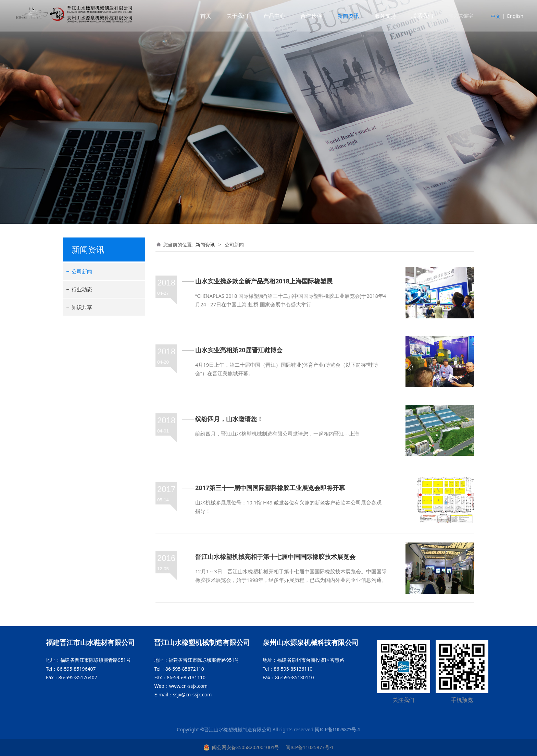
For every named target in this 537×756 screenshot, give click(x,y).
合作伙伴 (307, 16)
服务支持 (381, 16)
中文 (491, 16)
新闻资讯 (344, 16)
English (511, 16)
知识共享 (82, 307)
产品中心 (270, 16)
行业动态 (82, 289)
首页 (201, 16)
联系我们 (418, 16)
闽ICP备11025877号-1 (309, 747)
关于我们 (233, 16)
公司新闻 (82, 271)
